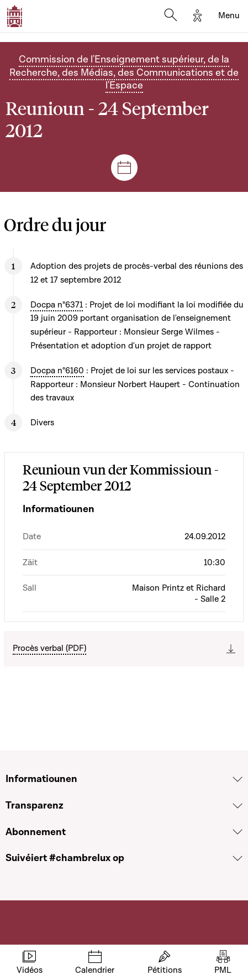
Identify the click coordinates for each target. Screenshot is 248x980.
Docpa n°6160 (57, 371)
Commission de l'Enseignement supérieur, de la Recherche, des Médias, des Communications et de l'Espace (124, 72)
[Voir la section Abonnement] (238, 832)
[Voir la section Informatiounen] (238, 779)
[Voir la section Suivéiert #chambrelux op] (238, 858)
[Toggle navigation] (229, 16)
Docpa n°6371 (57, 305)
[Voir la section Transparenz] (238, 806)
